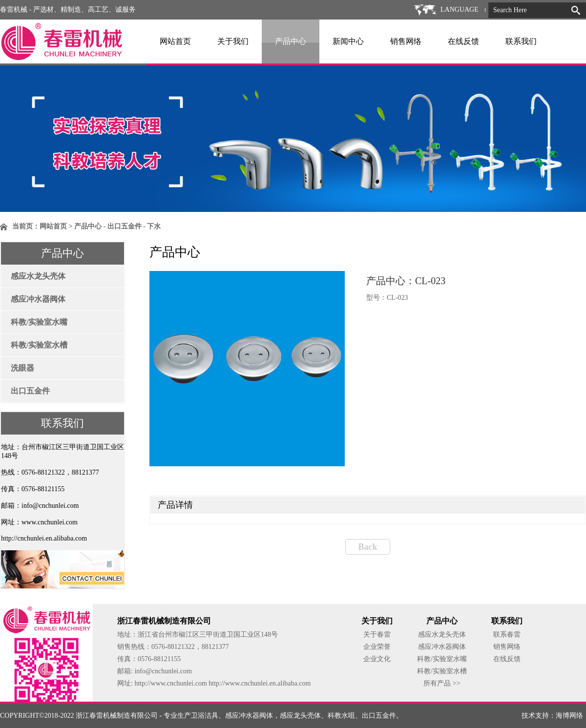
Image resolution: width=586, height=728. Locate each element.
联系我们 (521, 41)
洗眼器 (22, 368)
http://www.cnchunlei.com (171, 683)
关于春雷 (377, 634)
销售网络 (406, 41)
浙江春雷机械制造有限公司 (117, 716)
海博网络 (569, 716)
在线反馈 (463, 41)
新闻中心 (348, 41)
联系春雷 (507, 634)
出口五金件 (30, 391)
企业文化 (377, 659)
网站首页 (175, 41)
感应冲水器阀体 (38, 299)
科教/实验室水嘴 (39, 322)
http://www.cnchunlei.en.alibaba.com (260, 683)
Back (367, 547)
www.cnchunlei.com (50, 522)
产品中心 (291, 41)
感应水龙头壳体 (38, 276)
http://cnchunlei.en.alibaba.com (44, 538)
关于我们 (233, 41)
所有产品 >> (442, 683)
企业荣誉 (377, 647)
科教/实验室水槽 (39, 345)
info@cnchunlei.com (50, 506)
